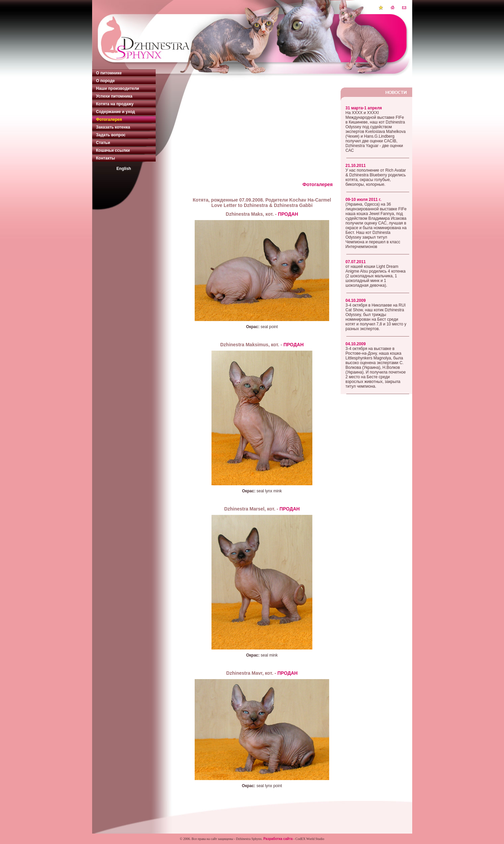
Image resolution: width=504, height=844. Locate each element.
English (124, 169)
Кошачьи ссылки (113, 150)
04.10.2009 (356, 301)
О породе (106, 81)
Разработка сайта (278, 839)
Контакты (106, 158)
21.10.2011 (356, 166)
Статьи (103, 143)
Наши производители (118, 89)
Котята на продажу (115, 104)
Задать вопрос (111, 135)
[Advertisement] (262, 135)
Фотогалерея (109, 119)
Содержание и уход (116, 112)
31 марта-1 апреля (364, 108)
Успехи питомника (114, 96)
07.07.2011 (356, 262)
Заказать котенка (113, 127)
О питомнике (109, 73)
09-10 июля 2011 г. (363, 200)
